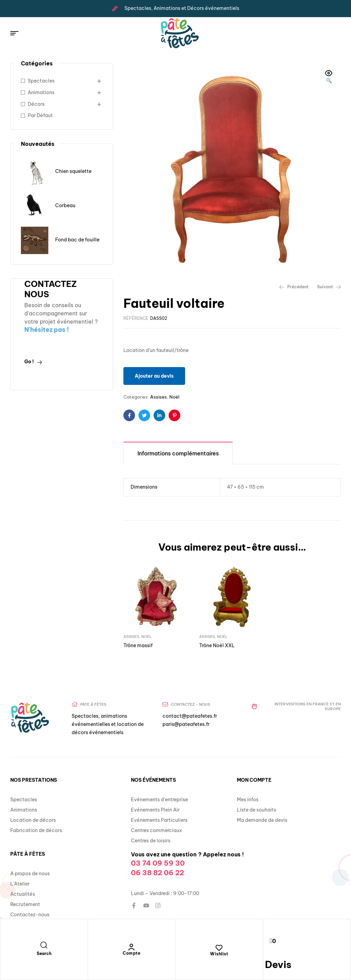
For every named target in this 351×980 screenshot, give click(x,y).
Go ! (33, 362)
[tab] (178, 453)
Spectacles (41, 81)
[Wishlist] (219, 948)
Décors (36, 104)
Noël (174, 397)
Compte (131, 953)
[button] (329, 77)
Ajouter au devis (154, 376)
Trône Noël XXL (217, 645)
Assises (159, 397)
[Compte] (132, 947)
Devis (278, 964)
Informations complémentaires (178, 453)
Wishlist (219, 954)
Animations (41, 92)
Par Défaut (40, 115)
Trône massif (138, 645)
